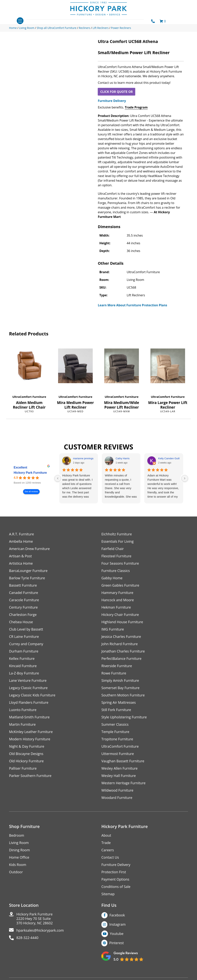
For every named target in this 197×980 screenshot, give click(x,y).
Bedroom (17, 835)
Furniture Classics (116, 571)
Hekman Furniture (116, 607)
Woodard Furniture (117, 798)
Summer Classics (115, 724)
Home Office (19, 857)
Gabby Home (112, 578)
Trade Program (136, 107)
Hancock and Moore (118, 600)
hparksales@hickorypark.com (40, 930)
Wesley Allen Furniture (119, 768)
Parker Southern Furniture (30, 776)
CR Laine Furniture (24, 637)
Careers (108, 850)
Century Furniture (23, 607)
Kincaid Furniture (23, 666)
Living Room (19, 843)
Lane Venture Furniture (28, 681)
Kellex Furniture (22, 659)
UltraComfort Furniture (29, 397)
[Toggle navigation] (20, 21)
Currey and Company (26, 644)
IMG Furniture (113, 629)
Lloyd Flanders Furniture (29, 702)
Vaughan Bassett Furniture (123, 761)
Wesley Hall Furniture (119, 776)
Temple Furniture (115, 732)
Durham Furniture (24, 651)
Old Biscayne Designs (26, 754)
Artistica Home (21, 563)
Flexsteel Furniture (116, 556)
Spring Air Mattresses (119, 702)
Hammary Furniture (117, 593)
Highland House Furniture (122, 622)
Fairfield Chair (113, 549)
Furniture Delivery (112, 101)
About (106, 835)
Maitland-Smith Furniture (29, 717)
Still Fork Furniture (116, 710)
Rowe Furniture (114, 673)
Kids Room (18, 865)
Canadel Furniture (24, 593)
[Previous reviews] (58, 478)
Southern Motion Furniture (123, 695)
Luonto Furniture (23, 710)
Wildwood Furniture (117, 790)
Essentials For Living (118, 541)
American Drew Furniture (29, 549)
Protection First (114, 872)
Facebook (117, 915)
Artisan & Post (20, 556)
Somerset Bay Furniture (120, 688)
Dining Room (19, 850)
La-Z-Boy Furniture (24, 673)
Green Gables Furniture (120, 585)
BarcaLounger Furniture (28, 571)
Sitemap (108, 894)
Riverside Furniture (117, 666)
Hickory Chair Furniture (120, 615)
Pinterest (116, 943)
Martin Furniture (22, 724)
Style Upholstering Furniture (124, 717)
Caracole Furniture (24, 600)
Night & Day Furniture (27, 746)
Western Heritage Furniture (123, 783)
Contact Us (110, 857)
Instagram (117, 924)
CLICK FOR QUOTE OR (116, 92)
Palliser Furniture (23, 768)
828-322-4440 (27, 938)
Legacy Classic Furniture (28, 688)
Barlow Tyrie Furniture (27, 578)
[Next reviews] (185, 478)
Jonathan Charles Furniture (123, 651)
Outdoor (16, 872)
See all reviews (31, 492)
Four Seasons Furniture (120, 563)
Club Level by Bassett (26, 629)
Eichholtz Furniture (117, 534)
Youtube (117, 934)
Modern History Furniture (30, 739)
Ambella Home (21, 541)
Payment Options (115, 879)
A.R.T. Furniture (21, 534)
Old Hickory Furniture (26, 761)
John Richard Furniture (120, 644)
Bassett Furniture (23, 585)
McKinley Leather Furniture (31, 732)
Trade (106, 843)
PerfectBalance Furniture (121, 659)
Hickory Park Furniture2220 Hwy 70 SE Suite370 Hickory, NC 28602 (35, 919)
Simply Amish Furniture (120, 681)
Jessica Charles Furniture (121, 637)
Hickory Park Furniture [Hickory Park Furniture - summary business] (30, 473)
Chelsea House (21, 622)
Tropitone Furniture (117, 739)
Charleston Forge (23, 615)
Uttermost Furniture (118, 754)
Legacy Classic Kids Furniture (32, 695)
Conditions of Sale (116, 887)
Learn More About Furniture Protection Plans (132, 305)
